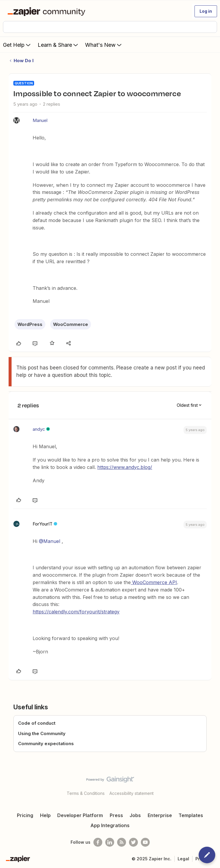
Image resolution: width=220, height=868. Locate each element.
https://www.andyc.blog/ (125, 467)
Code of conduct (37, 723)
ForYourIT (43, 524)
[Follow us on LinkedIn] (110, 842)
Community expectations (46, 744)
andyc (39, 429)
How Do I (24, 61)
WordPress (30, 324)
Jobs (135, 815)
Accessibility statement (131, 793)
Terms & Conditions (86, 793)
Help (45, 815)
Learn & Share (58, 45)
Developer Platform (80, 815)
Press (116, 815)
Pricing (25, 815)
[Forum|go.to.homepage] (48, 11)
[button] (206, 11)
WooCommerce (71, 324)
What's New (104, 45)
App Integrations (110, 825)
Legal (183, 859)
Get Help (17, 45)
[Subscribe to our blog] (122, 842)
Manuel (40, 120)
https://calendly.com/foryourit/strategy (76, 612)
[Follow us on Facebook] (98, 842)
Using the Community (42, 733)
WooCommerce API (154, 582)
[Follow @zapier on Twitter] (133, 842)
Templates (191, 815)
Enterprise (160, 815)
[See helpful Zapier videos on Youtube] (145, 842)
